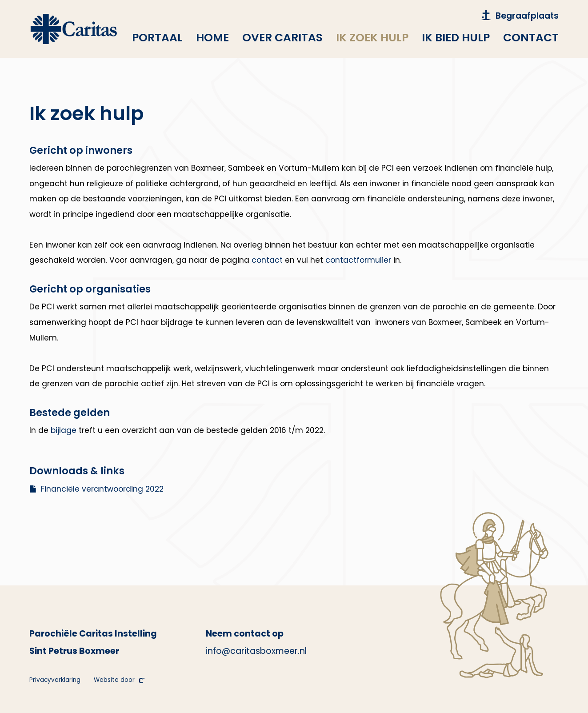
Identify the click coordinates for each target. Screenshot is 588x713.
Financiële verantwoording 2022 (96, 489)
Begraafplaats (520, 16)
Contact (531, 38)
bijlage (64, 430)
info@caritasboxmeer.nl (256, 651)
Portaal (157, 38)
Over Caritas (282, 38)
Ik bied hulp (456, 38)
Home (212, 38)
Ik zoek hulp (372, 38)
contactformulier (358, 260)
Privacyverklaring (55, 680)
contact (267, 260)
